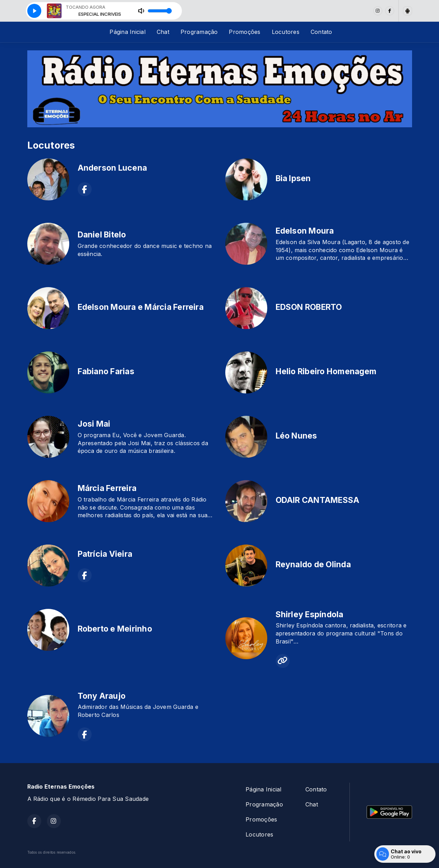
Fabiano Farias (106, 371)
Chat (163, 32)
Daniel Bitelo (102, 235)
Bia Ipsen (293, 178)
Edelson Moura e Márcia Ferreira (141, 307)
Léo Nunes (296, 436)
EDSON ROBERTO (309, 307)
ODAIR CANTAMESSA (318, 500)
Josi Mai (94, 424)
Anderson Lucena (112, 168)
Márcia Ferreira (107, 488)
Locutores (286, 32)
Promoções (245, 32)
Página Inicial (127, 32)
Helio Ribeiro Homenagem (326, 371)
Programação (199, 32)
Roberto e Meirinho (115, 629)
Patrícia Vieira (105, 554)
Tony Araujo (102, 696)
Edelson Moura (305, 231)
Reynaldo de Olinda (313, 564)
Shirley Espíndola (310, 614)
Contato (321, 32)
